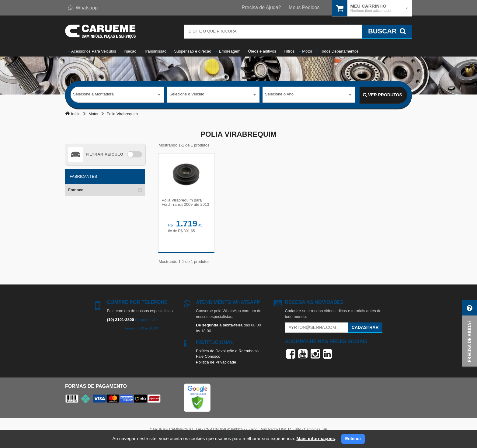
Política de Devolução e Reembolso (227, 352)
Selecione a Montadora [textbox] (93, 95)
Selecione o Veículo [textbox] (187, 95)
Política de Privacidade (216, 363)
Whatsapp (83, 8)
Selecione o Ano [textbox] (279, 95)
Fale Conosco (208, 358)
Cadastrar (365, 329)
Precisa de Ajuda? (261, 7)
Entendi (353, 439)
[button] (469, 334)
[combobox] (117, 95)
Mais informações (316, 438)
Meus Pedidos (304, 7)
